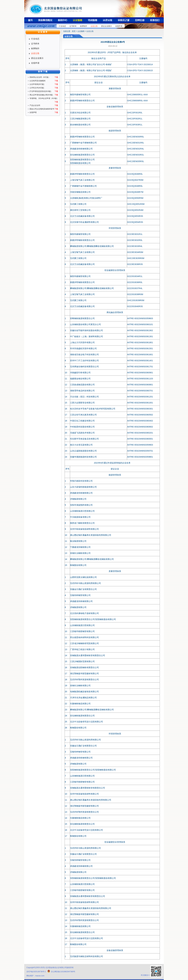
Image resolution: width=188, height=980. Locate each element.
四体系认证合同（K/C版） (40, 77)
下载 (56, 77)
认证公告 (94, 26)
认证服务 (81, 31)
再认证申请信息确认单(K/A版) (41, 95)
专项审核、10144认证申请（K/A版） (44, 98)
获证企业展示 (106, 26)
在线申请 (119, 26)
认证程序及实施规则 (37, 81)
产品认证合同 (35, 105)
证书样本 (73, 26)
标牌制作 (84, 26)
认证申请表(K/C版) (37, 84)
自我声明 (33, 112)
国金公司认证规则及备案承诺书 (42, 109)
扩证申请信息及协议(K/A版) (40, 91)
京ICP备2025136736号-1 (36, 972)
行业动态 (62, 26)
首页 (74, 31)
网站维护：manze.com (35, 976)
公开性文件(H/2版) (37, 88)
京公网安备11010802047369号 (61, 972)
